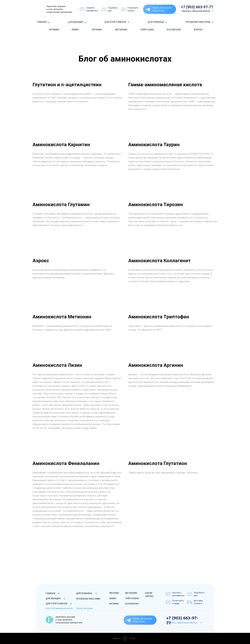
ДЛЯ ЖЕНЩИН (76, 22)
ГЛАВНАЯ (42, 22)
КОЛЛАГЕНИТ (174, 30)
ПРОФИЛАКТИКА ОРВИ (198, 22)
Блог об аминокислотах (59, 608)
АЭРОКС (198, 30)
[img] (40, 9)
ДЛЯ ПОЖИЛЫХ (156, 22)
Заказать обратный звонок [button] (196, 11)
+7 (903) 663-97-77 (197, 7)
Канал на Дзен (84, 608)
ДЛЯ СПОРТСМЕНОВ (115, 22)
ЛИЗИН (75, 30)
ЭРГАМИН (54, 30)
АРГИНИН (97, 30)
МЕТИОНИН (121, 30)
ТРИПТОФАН (147, 30)
